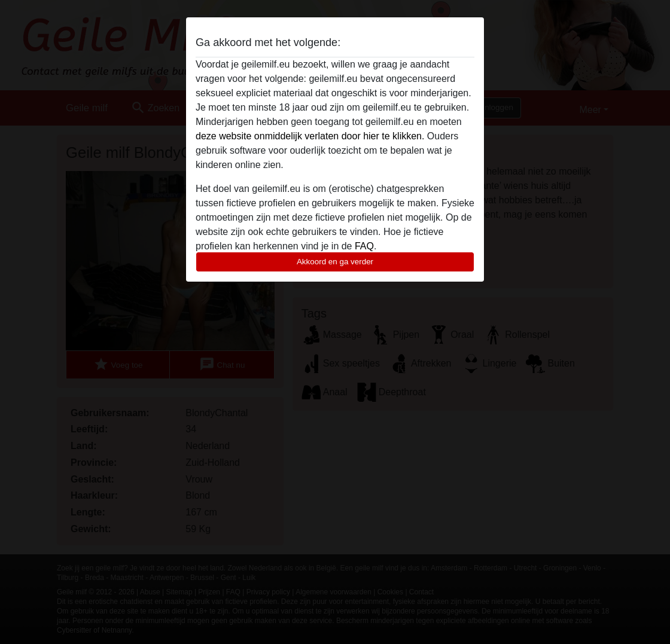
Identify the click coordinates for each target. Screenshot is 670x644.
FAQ (364, 246)
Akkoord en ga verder (335, 262)
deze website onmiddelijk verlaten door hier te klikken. (310, 136)
